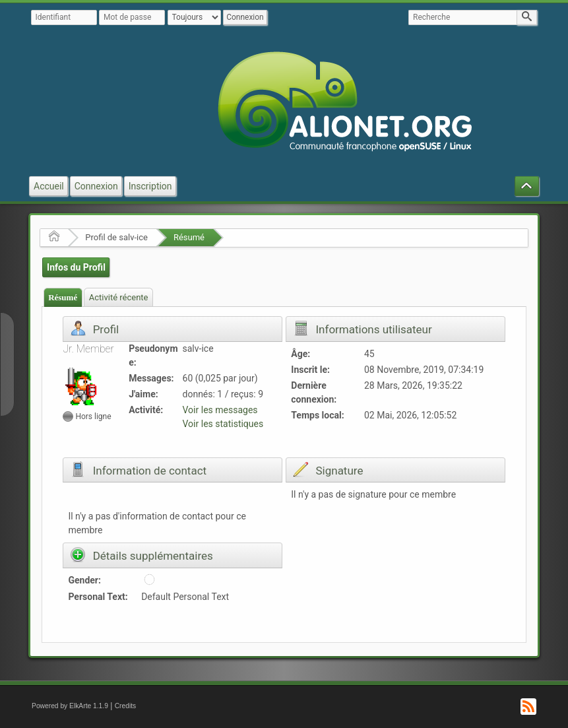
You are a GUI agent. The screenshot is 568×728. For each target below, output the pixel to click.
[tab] (63, 297)
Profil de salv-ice (116, 237)
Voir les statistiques (223, 424)
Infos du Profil (76, 267)
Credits (126, 706)
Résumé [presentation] (63, 297)
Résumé (189, 237)
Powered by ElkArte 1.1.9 (70, 706)
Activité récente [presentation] (119, 297)
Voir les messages (220, 410)
